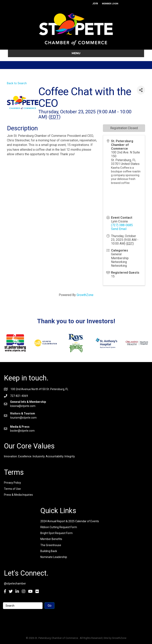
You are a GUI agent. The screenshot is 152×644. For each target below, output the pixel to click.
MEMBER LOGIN (110, 4)
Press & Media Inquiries (18, 495)
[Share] (141, 90)
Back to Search (17, 83)
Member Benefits (51, 539)
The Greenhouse (51, 545)
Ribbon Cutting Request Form (59, 527)
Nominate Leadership (54, 557)
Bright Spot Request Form (57, 533)
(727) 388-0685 (122, 225)
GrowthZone (85, 295)
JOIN (95, 4)
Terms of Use (12, 489)
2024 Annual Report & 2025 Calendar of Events (70, 521)
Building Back (49, 551)
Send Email (119, 229)
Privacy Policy (12, 483)
